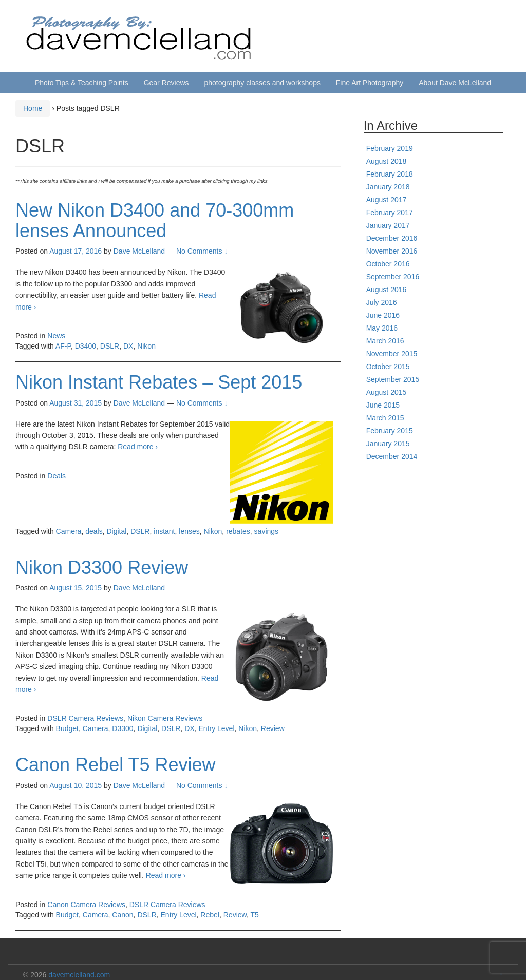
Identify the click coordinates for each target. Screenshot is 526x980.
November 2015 (392, 354)
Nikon (146, 346)
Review (273, 728)
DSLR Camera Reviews (85, 718)
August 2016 (387, 290)
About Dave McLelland (455, 83)
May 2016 (382, 328)
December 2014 (392, 456)
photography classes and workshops (262, 83)
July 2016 (382, 302)
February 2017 (390, 213)
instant (164, 531)
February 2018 (390, 174)
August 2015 (387, 392)
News (56, 336)
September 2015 (393, 379)
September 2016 (393, 277)
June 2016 (383, 315)
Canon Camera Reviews (86, 905)
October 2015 (388, 367)
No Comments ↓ (202, 251)
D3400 (86, 346)
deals (94, 531)
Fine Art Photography (370, 83)
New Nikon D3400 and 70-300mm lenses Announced (155, 220)
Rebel (210, 915)
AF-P (63, 346)
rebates (238, 531)
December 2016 (392, 238)
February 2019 (390, 148)
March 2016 (385, 341)
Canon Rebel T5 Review (116, 765)
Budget (67, 728)
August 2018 (387, 161)
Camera (69, 531)
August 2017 (387, 200)
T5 (254, 915)
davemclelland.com (79, 975)
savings (266, 531)
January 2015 (388, 444)
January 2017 (388, 225)
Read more (138, 447)
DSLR (110, 346)
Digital (116, 531)
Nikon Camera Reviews (165, 718)
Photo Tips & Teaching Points (82, 83)
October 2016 (388, 264)
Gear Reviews (166, 83)
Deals (57, 476)
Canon (123, 915)
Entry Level (216, 728)
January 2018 (388, 187)
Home (33, 108)
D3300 (123, 728)
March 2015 (385, 418)
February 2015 (390, 431)
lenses (189, 531)
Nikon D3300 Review (102, 568)
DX (128, 346)
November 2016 (392, 251)
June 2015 (383, 405)
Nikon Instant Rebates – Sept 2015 (159, 382)
